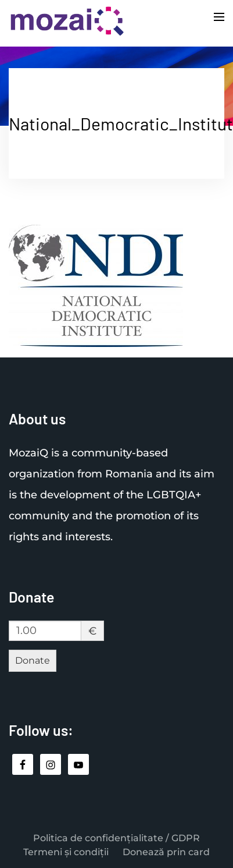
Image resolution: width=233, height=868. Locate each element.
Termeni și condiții (66, 852)
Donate (33, 660)
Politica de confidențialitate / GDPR (116, 838)
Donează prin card (166, 852)
